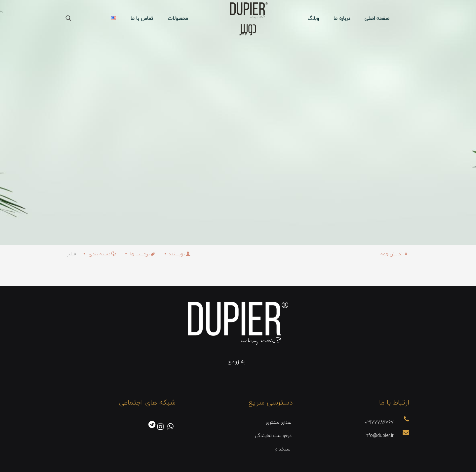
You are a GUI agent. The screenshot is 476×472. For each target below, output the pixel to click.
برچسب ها (139, 254)
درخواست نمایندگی (273, 435)
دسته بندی (99, 254)
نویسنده (177, 254)
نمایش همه (395, 254)
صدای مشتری (279, 422)
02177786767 (379, 422)
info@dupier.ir (379, 435)
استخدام (283, 449)
